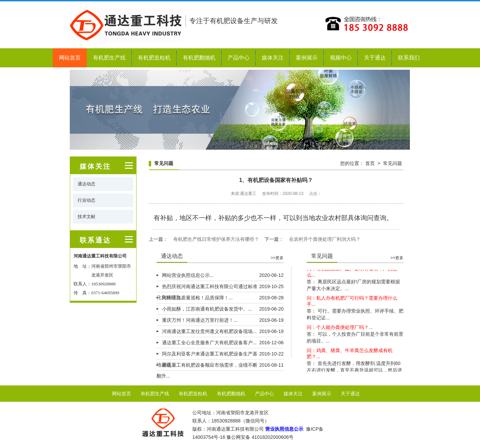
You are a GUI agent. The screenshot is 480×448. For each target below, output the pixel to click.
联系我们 (409, 58)
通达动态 (86, 184)
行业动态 (86, 200)
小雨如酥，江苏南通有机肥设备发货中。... (207, 309)
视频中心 (341, 58)
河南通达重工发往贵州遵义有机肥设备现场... (209, 331)
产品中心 (239, 58)
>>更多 (277, 258)
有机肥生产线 (109, 58)
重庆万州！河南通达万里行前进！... (200, 320)
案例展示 (307, 58)
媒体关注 (273, 58)
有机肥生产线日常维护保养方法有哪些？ (216, 239)
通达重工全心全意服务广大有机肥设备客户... (209, 343)
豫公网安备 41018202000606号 (260, 437)
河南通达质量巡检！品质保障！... (197, 298)
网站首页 (70, 58)
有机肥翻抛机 (199, 58)
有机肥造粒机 (154, 58)
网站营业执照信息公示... (188, 275)
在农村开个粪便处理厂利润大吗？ (325, 239)
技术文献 (86, 217)
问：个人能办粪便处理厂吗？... (340, 328)
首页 (370, 163)
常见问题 (393, 163)
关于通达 (375, 58)
